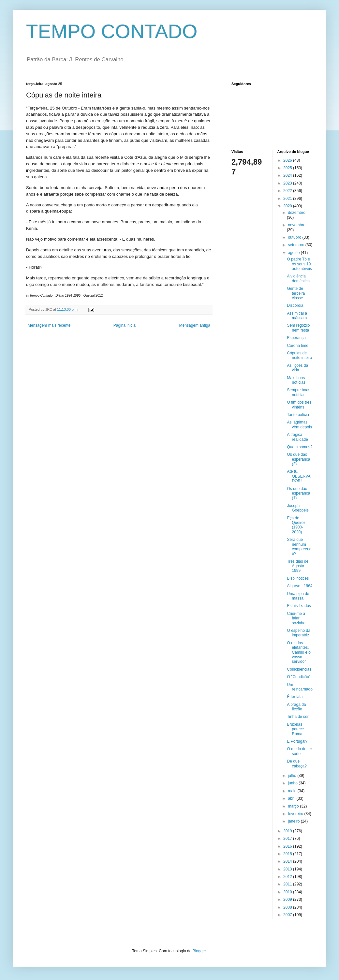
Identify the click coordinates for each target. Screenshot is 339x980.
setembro (296, 245)
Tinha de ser (298, 717)
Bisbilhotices (298, 578)
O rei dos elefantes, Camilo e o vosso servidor (299, 652)
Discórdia (295, 305)
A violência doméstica (298, 278)
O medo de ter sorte (299, 751)
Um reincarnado (300, 687)
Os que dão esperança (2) (298, 459)
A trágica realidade (297, 437)
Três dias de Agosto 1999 (298, 566)
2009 (288, 899)
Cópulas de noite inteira (299, 355)
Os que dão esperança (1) (298, 493)
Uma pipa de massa (298, 596)
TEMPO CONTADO (112, 31)
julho (293, 776)
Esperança (296, 338)
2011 (288, 884)
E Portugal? (297, 741)
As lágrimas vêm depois (299, 424)
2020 (288, 206)
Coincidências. (300, 669)
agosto (294, 253)
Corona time (297, 346)
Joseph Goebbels (298, 508)
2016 (288, 846)
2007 (288, 915)
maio (293, 791)
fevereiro (296, 814)
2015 (288, 854)
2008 (288, 907)
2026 (288, 160)
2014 (288, 861)
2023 (288, 183)
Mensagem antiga (195, 325)
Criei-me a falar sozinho (296, 618)
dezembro (296, 213)
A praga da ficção (296, 707)
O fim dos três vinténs (299, 405)
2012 (288, 877)
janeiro (294, 821)
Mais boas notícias (296, 380)
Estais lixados (299, 606)
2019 (288, 831)
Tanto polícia (298, 415)
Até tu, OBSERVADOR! (299, 476)
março (294, 806)
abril (292, 798)
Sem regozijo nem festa (298, 328)
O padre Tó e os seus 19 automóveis (299, 264)
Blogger (199, 951)
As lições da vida (297, 368)
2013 (288, 869)
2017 (288, 839)
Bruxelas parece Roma (295, 729)
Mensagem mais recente (49, 325)
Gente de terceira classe (296, 293)
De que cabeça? (297, 764)
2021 (288, 199)
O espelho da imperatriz (298, 633)
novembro (296, 225)
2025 (288, 168)
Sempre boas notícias (298, 392)
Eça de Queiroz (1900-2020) (296, 525)
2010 (288, 892)
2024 (288, 175)
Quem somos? (300, 447)
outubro (295, 237)
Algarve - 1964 (300, 586)
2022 (288, 191)
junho (293, 783)
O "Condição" (299, 677)
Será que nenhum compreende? (299, 547)
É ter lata (295, 697)
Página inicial (125, 325)
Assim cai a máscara (297, 316)
